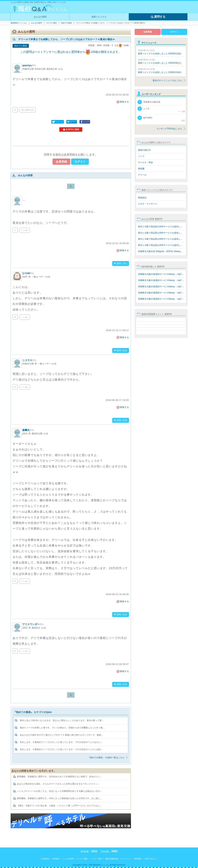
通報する (123, 102)
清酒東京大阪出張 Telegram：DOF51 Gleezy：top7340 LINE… (161, 251)
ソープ (141, 156)
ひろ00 (28, 273)
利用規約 (56, 859)
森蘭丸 (28, 430)
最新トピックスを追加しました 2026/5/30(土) (160, 61)
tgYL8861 (161, 119)
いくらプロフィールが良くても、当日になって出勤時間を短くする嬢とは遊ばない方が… (57, 791)
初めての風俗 (67, 23)
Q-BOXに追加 (71, 130)
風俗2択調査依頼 (112, 859)
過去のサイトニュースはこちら (167, 80)
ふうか (161, 110)
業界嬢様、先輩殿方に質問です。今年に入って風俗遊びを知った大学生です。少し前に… (57, 799)
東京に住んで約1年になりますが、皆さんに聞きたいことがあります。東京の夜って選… (62, 720)
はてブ (71, 122)
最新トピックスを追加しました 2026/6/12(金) (160, 52)
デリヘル (142, 175)
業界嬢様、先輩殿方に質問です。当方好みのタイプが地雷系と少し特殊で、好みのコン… (57, 777)
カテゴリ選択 (51, 23)
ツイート (57, 122)
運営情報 (138, 859)
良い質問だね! (28, 110)
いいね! (25, 230)
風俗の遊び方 (144, 150)
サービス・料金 (145, 162)
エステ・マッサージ (148, 204)
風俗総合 (142, 198)
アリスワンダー (33, 624)
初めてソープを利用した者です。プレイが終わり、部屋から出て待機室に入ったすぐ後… (62, 728)
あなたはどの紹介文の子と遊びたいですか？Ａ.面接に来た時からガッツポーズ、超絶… (61, 735)
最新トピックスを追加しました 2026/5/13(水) (160, 71)
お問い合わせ (150, 859)
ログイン (80, 162)
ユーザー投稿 (96, 859)
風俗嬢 (141, 169)
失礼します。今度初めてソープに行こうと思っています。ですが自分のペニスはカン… (61, 742)
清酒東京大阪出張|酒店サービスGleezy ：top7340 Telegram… (161, 274)
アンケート (126, 859)
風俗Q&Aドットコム (19, 23)
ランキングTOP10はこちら (169, 129)
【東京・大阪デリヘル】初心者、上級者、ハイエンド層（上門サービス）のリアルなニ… (57, 806)
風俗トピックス (99, 17)
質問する (158, 17)
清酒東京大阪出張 (149, 102)
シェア (84, 122)
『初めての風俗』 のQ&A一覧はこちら (106, 758)
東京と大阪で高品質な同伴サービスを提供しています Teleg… (161, 227)
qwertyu (29, 65)
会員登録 (61, 162)
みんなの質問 (40, 17)
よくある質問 (68, 859)
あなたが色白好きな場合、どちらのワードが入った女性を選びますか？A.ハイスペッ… (56, 784)
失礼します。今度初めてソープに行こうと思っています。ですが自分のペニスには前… (61, 749)
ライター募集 (82, 859)
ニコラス (29, 360)
